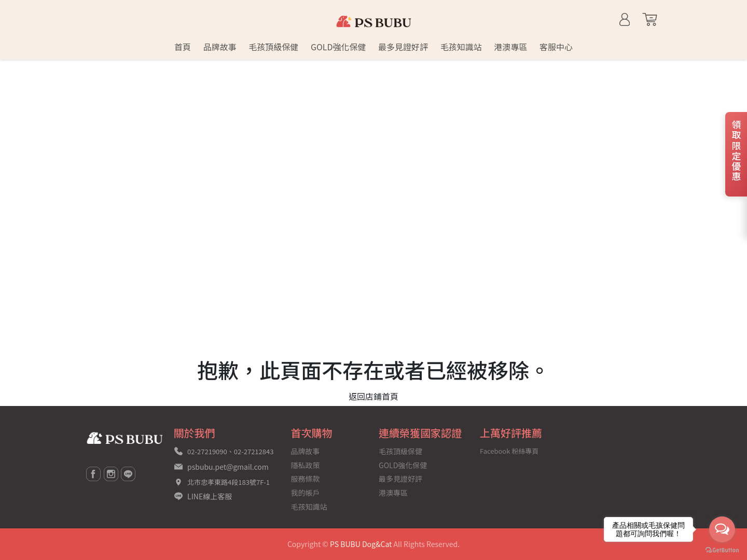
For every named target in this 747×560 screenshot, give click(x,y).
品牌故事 (306, 451)
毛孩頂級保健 (400, 451)
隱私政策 (306, 465)
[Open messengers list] (722, 529)
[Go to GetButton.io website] (722, 549)
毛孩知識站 (309, 507)
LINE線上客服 (210, 496)
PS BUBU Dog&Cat (361, 544)
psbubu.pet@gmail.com (228, 467)
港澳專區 (393, 493)
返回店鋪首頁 (374, 396)
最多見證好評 (400, 479)
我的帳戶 (306, 493)
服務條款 (306, 479)
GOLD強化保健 (403, 465)
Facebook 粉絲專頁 (509, 451)
